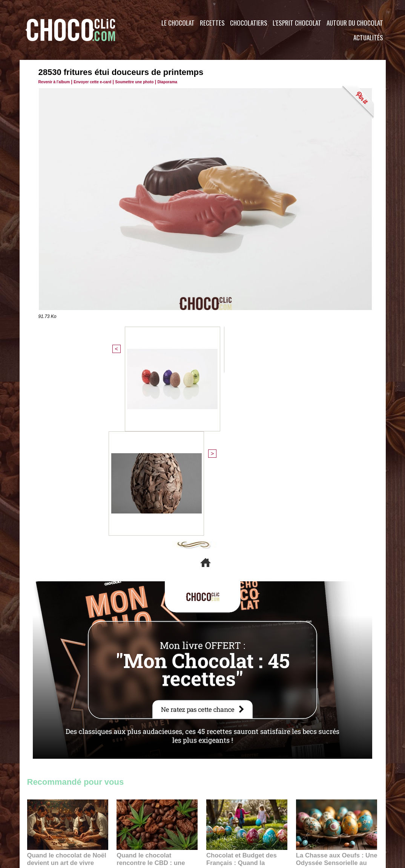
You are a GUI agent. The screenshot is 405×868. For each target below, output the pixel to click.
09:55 (169, 716)
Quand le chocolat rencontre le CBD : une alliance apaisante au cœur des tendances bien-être (156, 699)
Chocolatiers (249, 23)
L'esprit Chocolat (297, 23)
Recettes (212, 23)
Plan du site (224, 822)
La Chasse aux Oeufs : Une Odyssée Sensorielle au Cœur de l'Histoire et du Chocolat (333, 699)
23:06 (228, 724)
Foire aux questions (318, 822)
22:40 (318, 716)
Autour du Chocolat (355, 23)
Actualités (368, 37)
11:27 (52, 709)
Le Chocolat (178, 23)
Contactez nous (50, 822)
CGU (127, 822)
